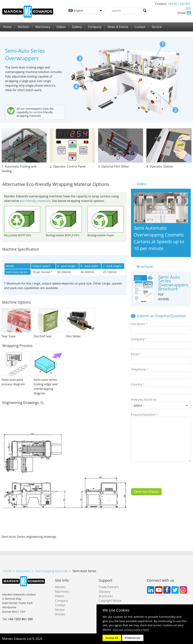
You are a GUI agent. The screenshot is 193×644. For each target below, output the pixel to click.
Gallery (77, 27)
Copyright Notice (110, 601)
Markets (23, 27)
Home (7, 27)
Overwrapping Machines (51, 571)
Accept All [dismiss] (112, 638)
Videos (61, 27)
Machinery (43, 27)
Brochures (106, 596)
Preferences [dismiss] (133, 638)
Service (157, 27)
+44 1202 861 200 (20, 619)
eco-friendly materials (35, 201)
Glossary (105, 592)
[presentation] (160, 478)
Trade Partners (109, 587)
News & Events (118, 27)
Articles (60, 614)
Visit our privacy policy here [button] (131, 629)
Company (95, 27)
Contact (140, 27)
